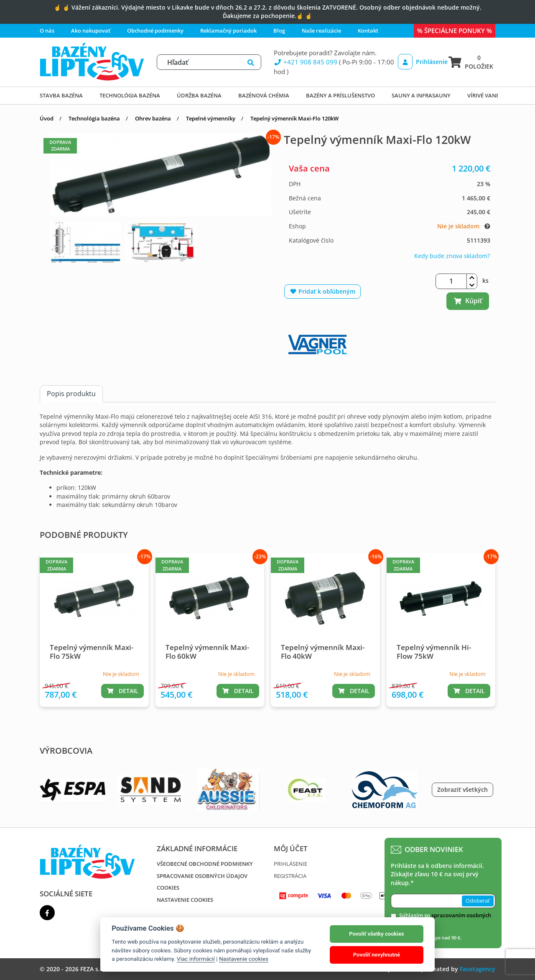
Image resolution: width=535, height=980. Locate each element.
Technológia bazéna (130, 95)
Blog (279, 31)
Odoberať (478, 901)
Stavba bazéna (61, 95)
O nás (47, 31)
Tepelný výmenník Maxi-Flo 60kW (207, 651)
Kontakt (368, 31)
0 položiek (471, 62)
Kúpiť (468, 301)
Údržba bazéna (199, 95)
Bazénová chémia (264, 95)
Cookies (168, 888)
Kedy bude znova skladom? (452, 256)
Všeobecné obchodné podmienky (205, 864)
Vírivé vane (483, 95)
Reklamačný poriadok (228, 31)
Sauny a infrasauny (421, 95)
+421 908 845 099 (306, 62)
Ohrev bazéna (153, 118)
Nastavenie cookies (185, 900)
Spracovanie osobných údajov (202, 876)
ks (485, 280)
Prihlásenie (420, 62)
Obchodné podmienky (155, 31)
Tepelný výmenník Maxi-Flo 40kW (323, 651)
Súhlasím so (445, 919)
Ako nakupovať (91, 31)
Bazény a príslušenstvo (340, 95)
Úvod (47, 118)
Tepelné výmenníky (211, 118)
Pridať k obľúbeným (322, 291)
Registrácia (290, 876)
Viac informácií (196, 959)
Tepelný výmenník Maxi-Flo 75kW (92, 651)
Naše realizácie (321, 31)
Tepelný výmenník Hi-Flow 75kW (434, 651)
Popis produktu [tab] (71, 394)
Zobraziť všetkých (462, 789)
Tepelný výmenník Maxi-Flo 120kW (294, 118)
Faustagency (478, 969)
